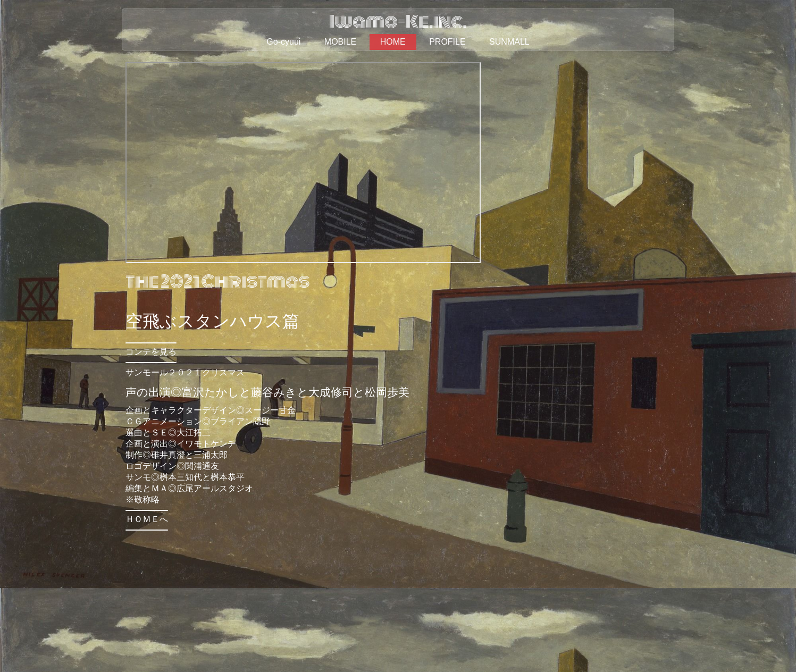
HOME (393, 42)
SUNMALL (509, 42)
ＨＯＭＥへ (147, 519)
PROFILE (447, 42)
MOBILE (340, 42)
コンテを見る (151, 352)
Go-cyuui (283, 42)
